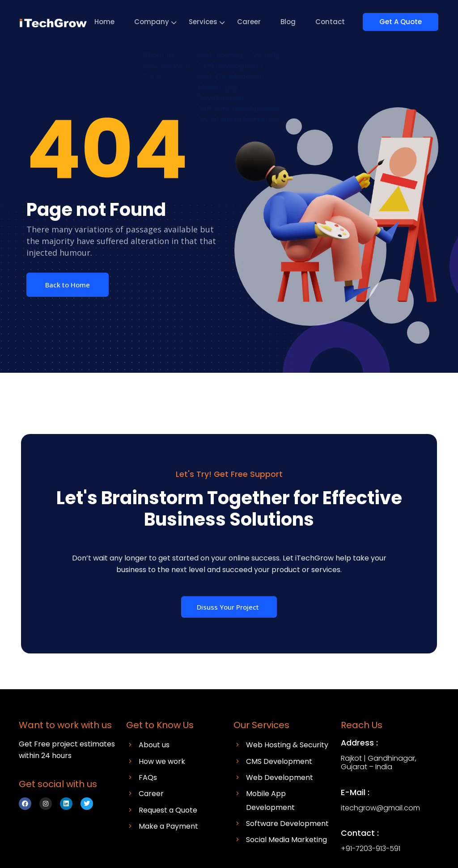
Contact (338, 22)
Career (257, 22)
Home (112, 22)
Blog (296, 22)
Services (211, 22)
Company (160, 22)
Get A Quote (405, 22)
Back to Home (68, 285)
